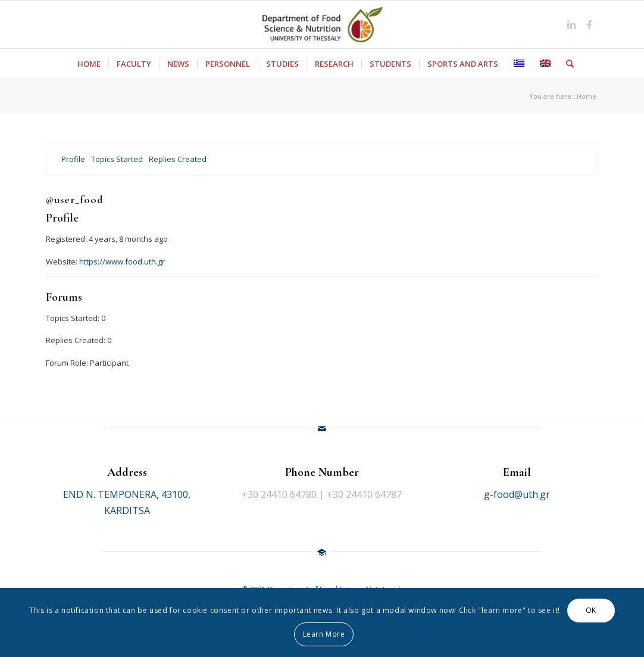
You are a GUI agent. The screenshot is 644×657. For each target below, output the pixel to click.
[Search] (566, 64)
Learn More (324, 634)
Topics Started (117, 159)
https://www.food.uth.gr (122, 261)
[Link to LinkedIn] (571, 24)
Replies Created (178, 159)
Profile (73, 159)
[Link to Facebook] (589, 24)
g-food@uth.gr (517, 494)
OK (591, 610)
